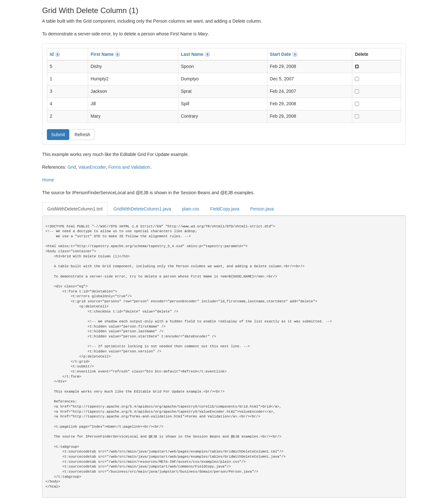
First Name (102, 54)
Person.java (262, 209)
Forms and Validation (129, 167)
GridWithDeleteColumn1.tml (75, 209)
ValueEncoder (92, 167)
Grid (71, 167)
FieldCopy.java (225, 209)
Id (52, 54)
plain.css (190, 209)
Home (48, 180)
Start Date (280, 54)
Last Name (192, 54)
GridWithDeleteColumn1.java (142, 209)
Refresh (82, 135)
